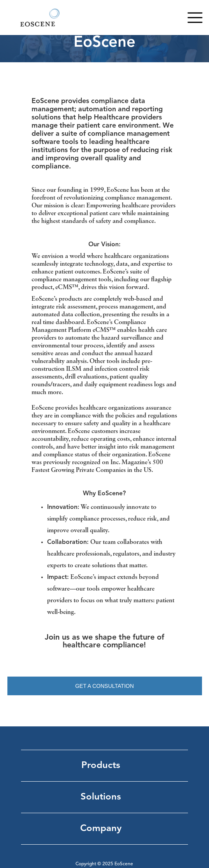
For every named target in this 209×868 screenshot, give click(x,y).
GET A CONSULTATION (104, 686)
